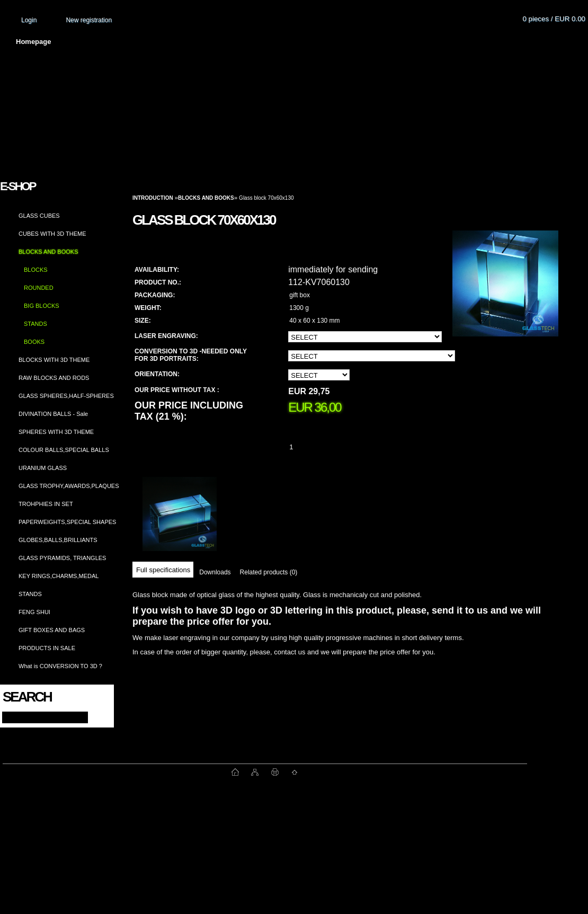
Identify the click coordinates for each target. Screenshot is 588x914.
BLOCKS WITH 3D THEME (54, 360)
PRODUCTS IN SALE (47, 648)
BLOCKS (36, 270)
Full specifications (163, 570)
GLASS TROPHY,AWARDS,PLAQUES (69, 486)
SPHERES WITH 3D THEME (56, 432)
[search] (96, 717)
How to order (382, 42)
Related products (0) (269, 572)
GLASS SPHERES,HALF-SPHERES (66, 396)
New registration (89, 20)
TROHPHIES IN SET (46, 504)
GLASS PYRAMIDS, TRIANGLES (62, 558)
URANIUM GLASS (43, 468)
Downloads (215, 572)
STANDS (35, 324)
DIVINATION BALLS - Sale (53, 414)
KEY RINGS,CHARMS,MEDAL (59, 576)
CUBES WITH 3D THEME (52, 234)
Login (29, 20)
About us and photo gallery (122, 42)
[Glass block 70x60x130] (505, 294)
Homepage (33, 42)
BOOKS (34, 342)
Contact (442, 42)
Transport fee (313, 42)
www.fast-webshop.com (117, 772)
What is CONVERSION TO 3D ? (60, 666)
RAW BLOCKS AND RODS (54, 378)
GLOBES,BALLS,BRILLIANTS (58, 540)
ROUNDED (39, 288)
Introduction (153, 198)
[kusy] (304, 447)
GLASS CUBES (39, 216)
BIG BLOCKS (42, 306)
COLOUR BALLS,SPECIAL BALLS (64, 450)
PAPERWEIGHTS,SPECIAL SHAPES (67, 522)
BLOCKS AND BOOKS (48, 252)
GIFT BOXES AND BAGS (52, 630)
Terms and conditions (229, 42)
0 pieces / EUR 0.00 (554, 19)
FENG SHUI (34, 612)
